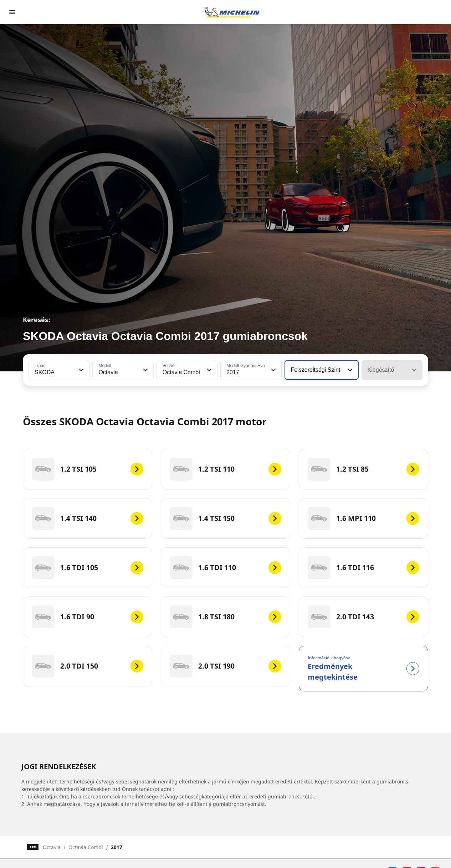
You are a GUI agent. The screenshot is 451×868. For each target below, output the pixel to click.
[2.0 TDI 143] (363, 617)
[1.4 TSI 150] (225, 518)
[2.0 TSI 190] (225, 666)
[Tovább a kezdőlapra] (232, 12)
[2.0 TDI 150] (88, 666)
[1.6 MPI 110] (363, 518)
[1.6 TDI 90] (88, 617)
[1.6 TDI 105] (88, 568)
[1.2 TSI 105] (88, 469)
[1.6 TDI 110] (225, 568)
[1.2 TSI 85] (363, 469)
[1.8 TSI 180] (225, 617)
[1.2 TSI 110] (225, 469)
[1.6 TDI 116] (363, 568)
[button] (81, 370)
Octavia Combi (86, 847)
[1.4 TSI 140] (88, 518)
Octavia (52, 847)
